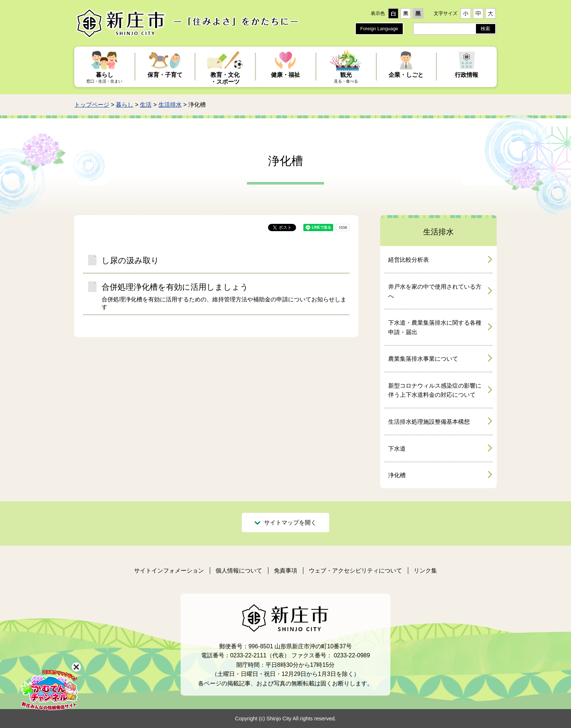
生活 (146, 105)
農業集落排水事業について (423, 359)
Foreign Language (379, 29)
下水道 (397, 449)
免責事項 (285, 571)
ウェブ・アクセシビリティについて (355, 571)
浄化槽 (397, 475)
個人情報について (239, 571)
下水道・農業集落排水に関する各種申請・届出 (435, 327)
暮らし (125, 105)
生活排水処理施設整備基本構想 (429, 422)
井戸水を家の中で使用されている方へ (435, 291)
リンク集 (425, 571)
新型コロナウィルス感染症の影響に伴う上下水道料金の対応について (435, 390)
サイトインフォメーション (169, 571)
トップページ (92, 105)
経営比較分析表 (409, 260)
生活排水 (170, 105)
